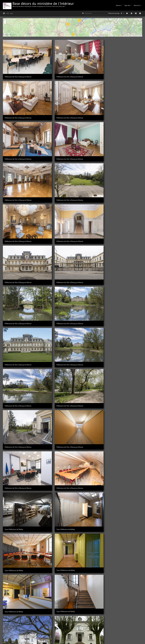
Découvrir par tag (114, 13)
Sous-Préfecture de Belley (85, 215)
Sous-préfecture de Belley (49, 275)
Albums (118, 5)
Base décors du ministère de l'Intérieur (43, 4)
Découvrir (137, 5)
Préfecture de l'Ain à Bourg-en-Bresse (18, 65)
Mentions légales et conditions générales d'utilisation (87, 640)
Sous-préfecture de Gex (49, 424)
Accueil (4, 13)
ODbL (140, 36)
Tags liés (127, 5)
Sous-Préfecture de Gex (13, 424)
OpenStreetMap (128, 36)
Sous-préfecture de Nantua (14, 633)
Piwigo (51, 640)
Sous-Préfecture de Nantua (121, 514)
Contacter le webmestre (62, 640)
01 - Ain (10, 13)
